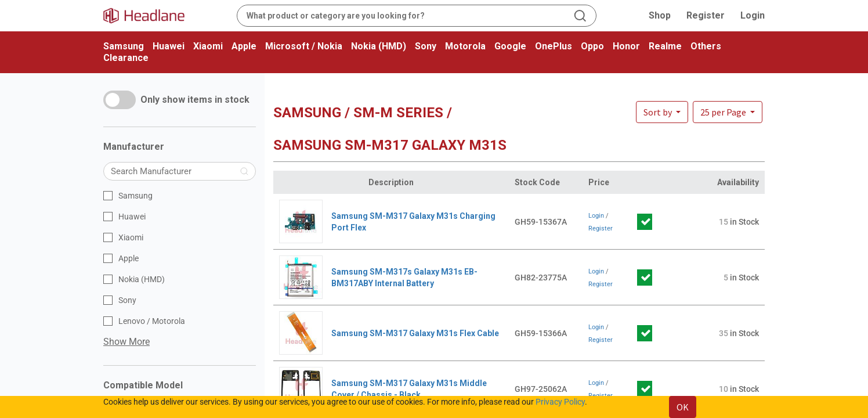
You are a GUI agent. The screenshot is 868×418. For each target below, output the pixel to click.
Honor (626, 46)
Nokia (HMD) (379, 46)
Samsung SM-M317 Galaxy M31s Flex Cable (415, 333)
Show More (126, 342)
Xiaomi (208, 46)
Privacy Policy (560, 402)
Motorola (465, 46)
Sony (426, 46)
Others (706, 46)
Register (706, 15)
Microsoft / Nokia (304, 46)
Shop (660, 15)
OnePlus (554, 46)
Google (510, 46)
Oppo (592, 46)
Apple (244, 46)
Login (753, 15)
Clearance (126, 58)
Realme (665, 46)
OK (683, 407)
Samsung (124, 46)
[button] (728, 112)
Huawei (169, 46)
